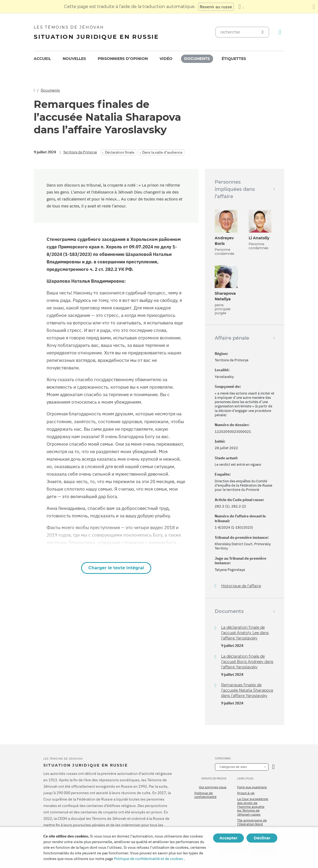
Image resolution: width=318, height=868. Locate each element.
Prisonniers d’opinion (123, 59)
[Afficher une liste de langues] (241, 7)
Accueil (42, 59)
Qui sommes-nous (213, 787)
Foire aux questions (252, 787)
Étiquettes (234, 59)
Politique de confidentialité (205, 795)
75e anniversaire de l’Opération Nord (252, 822)
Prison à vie (246, 793)
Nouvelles (74, 59)
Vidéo (166, 59)
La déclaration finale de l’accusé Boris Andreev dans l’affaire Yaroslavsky (247, 662)
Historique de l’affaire (241, 586)
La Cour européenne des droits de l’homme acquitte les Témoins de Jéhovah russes (253, 807)
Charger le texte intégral (116, 568)
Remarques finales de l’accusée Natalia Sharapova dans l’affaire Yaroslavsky (247, 690)
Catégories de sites (233, 767)
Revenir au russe (216, 7)
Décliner (262, 838)
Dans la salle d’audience (162, 152)
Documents (197, 59)
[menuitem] (42, 59)
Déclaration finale (120, 152)
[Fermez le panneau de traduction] (314, 7)
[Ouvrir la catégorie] (273, 767)
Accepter (228, 838)
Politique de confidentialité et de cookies (149, 859)
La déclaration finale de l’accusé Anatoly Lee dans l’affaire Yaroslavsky (245, 633)
